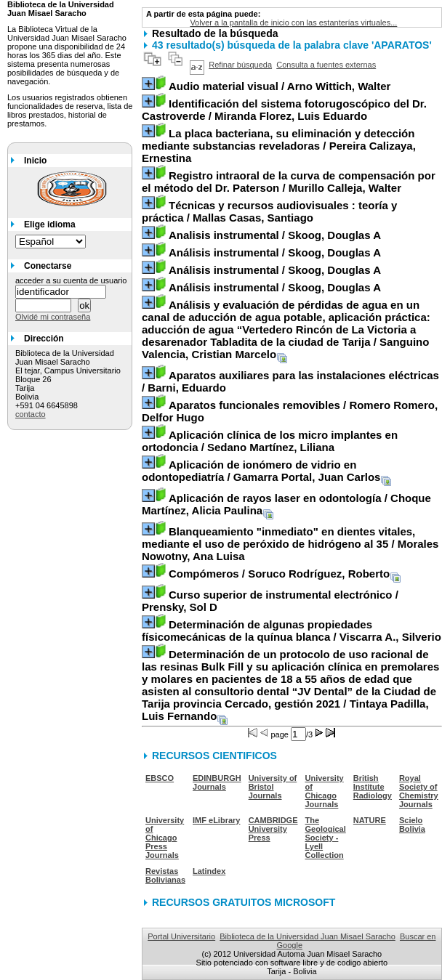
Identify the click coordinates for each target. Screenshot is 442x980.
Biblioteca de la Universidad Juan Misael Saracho (308, 936)
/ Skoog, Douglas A (275, 235)
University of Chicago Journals (325, 791)
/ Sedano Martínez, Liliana (270, 441)
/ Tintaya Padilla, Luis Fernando (290, 685)
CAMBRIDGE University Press (273, 829)
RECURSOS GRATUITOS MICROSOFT (244, 902)
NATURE (370, 820)
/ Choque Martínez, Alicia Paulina (286, 504)
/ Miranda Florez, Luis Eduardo (284, 110)
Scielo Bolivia (412, 825)
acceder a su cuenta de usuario (71, 280)
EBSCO (160, 778)
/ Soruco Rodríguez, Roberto (279, 574)
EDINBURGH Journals (217, 782)
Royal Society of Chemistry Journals (419, 791)
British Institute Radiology (373, 787)
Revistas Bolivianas (165, 875)
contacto (31, 414)
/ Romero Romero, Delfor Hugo (290, 411)
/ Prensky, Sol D (270, 601)
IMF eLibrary (216, 820)
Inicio (35, 161)
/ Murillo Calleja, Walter (289, 182)
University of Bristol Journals (273, 787)
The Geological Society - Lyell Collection (326, 838)
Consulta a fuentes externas (326, 65)
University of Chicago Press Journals (165, 838)
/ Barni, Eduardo (290, 381)
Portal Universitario (181, 936)
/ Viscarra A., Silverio (292, 631)
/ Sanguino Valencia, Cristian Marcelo (286, 329)
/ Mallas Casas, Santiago (269, 211)
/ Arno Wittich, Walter (280, 86)
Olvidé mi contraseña (53, 317)
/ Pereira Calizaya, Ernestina (279, 146)
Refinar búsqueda (240, 65)
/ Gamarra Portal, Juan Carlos (261, 471)
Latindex (209, 871)
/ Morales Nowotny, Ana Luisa (290, 544)
